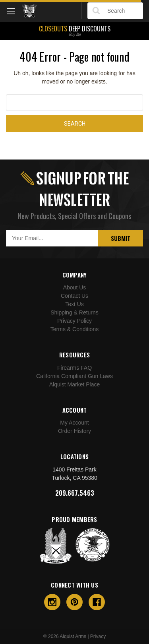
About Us (75, 287)
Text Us (74, 304)
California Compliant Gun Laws (74, 376)
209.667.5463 (75, 493)
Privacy (98, 636)
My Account (74, 423)
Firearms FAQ (74, 368)
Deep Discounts (74, 30)
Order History (74, 431)
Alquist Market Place (75, 384)
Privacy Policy (74, 321)
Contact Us (74, 296)
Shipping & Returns (74, 312)
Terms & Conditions (74, 329)
